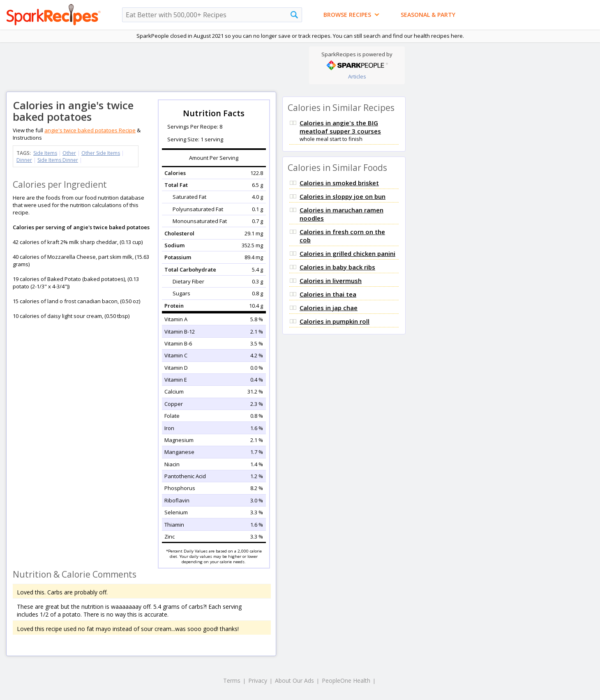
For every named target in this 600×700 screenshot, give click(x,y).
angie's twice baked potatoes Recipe (90, 130)
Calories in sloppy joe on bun (343, 196)
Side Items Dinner (58, 160)
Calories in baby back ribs (337, 267)
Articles (357, 76)
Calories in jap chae (329, 308)
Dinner (24, 160)
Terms (232, 680)
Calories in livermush (331, 281)
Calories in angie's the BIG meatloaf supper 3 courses (340, 127)
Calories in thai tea (328, 294)
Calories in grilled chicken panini (347, 253)
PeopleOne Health (346, 680)
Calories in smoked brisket (339, 183)
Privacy (258, 680)
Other (69, 153)
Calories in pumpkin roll (335, 321)
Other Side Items (101, 153)
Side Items (45, 153)
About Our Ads (294, 680)
